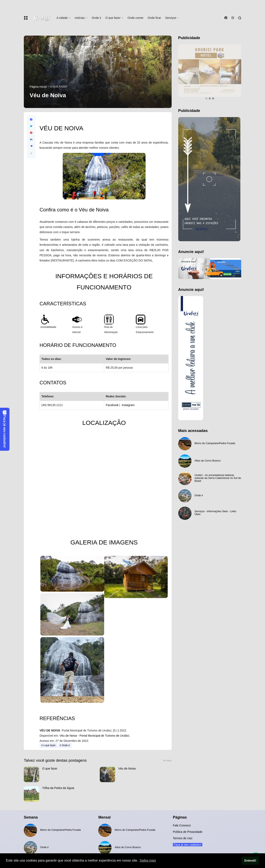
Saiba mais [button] (148, 860)
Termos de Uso (183, 838)
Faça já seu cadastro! (5, 429)
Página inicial (38, 87)
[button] (31, 153)
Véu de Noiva (127, 768)
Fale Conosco (182, 825)
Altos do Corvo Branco (208, 461)
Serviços (171, 18)
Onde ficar (154, 18)
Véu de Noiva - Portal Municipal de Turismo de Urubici (94, 736)
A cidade (62, 18)
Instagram (128, 405)
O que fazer (113, 18)
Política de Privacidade (188, 832)
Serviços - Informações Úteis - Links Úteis (216, 513)
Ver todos (167, 761)
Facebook (112, 405)
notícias (80, 18)
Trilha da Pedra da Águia (58, 788)
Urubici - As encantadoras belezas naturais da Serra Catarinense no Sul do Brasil (218, 478)
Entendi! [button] (250, 861)
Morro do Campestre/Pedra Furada (215, 443)
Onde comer (136, 18)
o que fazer (59, 87)
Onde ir (96, 18)
